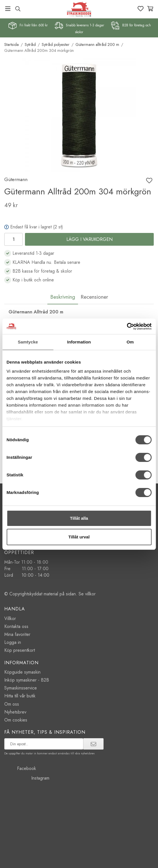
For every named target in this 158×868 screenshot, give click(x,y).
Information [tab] (79, 342)
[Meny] (8, 9)
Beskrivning (63, 297)
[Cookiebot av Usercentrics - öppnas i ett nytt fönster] (127, 326)
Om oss (12, 704)
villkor (90, 594)
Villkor (10, 618)
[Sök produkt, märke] (18, 9)
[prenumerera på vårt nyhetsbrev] (44, 744)
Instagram (27, 778)
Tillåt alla (79, 518)
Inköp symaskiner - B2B (27, 680)
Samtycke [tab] (28, 342)
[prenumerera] (93, 744)
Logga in (13, 642)
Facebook (20, 768)
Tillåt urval (79, 537)
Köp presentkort (20, 650)
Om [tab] (130, 342)
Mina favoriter (17, 634)
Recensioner (94, 297)
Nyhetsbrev (15, 712)
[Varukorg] (150, 9)
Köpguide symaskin (22, 672)
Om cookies (16, 720)
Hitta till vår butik (20, 696)
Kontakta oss (16, 626)
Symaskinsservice (21, 688)
